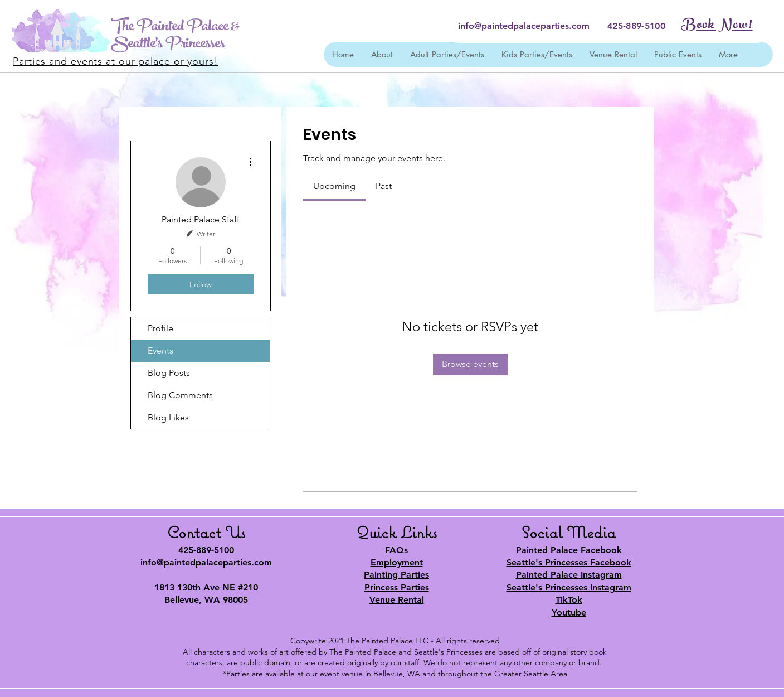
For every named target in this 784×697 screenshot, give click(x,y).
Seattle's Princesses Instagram (569, 587)
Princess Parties (397, 587)
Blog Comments (180, 395)
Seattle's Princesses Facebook (569, 562)
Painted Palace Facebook (569, 550)
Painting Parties (396, 575)
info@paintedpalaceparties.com (206, 562)
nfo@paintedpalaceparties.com (525, 26)
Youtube (569, 613)
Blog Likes (168, 417)
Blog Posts (169, 373)
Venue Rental (397, 600)
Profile (160, 328)
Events (160, 350)
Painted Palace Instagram (569, 575)
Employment (397, 562)
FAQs (396, 550)
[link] (334, 186)
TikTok (569, 600)
